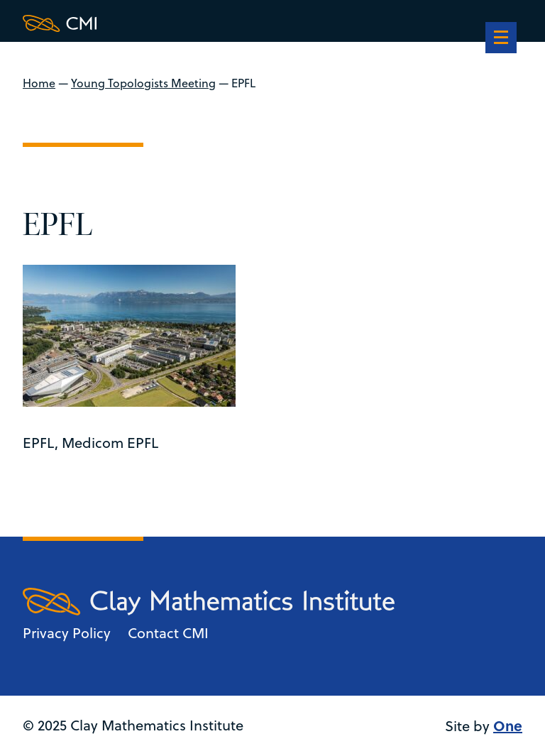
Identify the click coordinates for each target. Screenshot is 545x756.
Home (39, 83)
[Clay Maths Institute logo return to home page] (209, 23)
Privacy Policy (67, 633)
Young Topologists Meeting (143, 83)
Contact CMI (168, 633)
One (508, 725)
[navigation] (501, 39)
